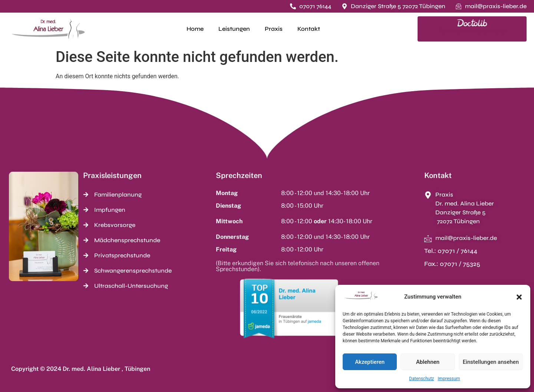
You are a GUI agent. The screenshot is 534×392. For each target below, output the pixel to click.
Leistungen (234, 29)
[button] (519, 297)
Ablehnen (428, 362)
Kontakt (309, 29)
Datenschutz (421, 379)
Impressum (449, 379)
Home (195, 29)
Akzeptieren (370, 362)
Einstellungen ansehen (491, 362)
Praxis (274, 29)
